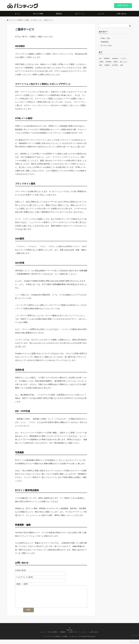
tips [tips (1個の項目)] (100, 58)
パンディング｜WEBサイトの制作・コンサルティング (24, 20)
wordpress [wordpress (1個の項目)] (115, 58)
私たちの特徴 (38, 14)
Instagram (32, 246)
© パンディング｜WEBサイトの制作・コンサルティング (62, 641)
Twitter (42, 246)
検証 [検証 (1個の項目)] (101, 65)
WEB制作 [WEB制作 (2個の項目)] (107, 58)
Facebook (21, 246)
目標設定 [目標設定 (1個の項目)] (107, 65)
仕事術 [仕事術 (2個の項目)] (101, 62)
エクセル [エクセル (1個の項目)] (123, 58)
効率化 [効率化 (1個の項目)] (116, 62)
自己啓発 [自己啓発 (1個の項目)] (115, 65)
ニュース (101, 14)
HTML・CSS (105, 38)
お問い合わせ (123, 5)
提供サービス (80, 14)
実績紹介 (59, 14)
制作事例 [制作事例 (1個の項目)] (108, 62)
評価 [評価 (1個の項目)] (121, 65)
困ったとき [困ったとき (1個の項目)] (123, 62)
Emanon (93, 641)
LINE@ (52, 246)
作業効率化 (105, 42)
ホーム (17, 14)
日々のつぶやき (106, 45)
